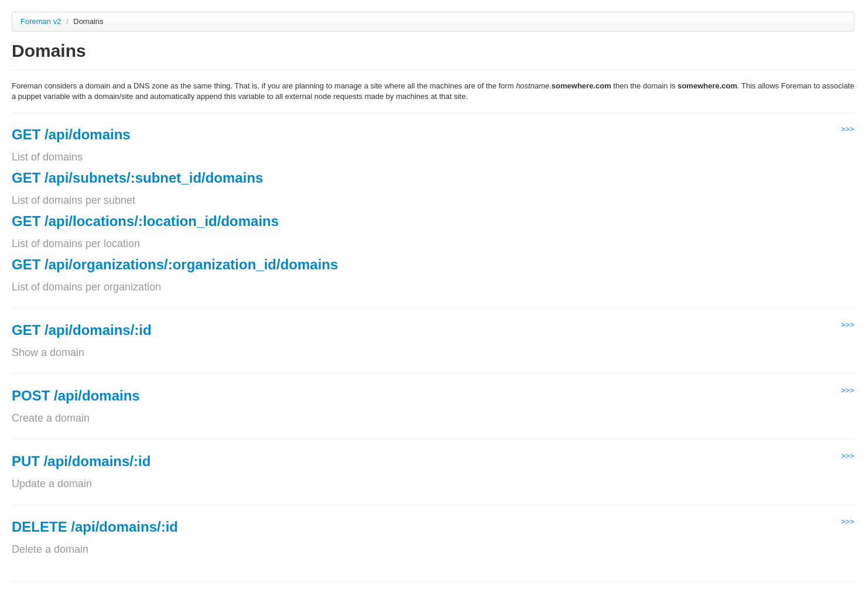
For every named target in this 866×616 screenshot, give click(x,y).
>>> (848, 129)
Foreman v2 (41, 21)
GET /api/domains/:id (82, 330)
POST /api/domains (76, 396)
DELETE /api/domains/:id (95, 527)
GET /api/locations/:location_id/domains (145, 221)
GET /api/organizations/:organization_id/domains (175, 264)
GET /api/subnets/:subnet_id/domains (137, 178)
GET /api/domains (71, 134)
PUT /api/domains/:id (81, 461)
